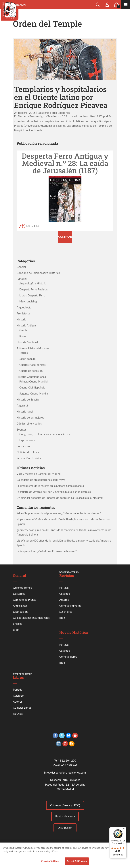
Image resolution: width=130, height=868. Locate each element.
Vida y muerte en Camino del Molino (39, 474)
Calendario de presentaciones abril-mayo (41, 480)
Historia (21, 319)
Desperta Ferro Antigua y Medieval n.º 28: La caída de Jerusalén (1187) (65, 163)
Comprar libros (68, 657)
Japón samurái (28, 359)
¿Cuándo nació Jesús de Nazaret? (81, 513)
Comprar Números (70, 606)
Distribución (20, 612)
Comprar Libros (22, 708)
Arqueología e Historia (33, 283)
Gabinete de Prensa (25, 600)
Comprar (65, 237)
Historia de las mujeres (30, 417)
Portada (64, 588)
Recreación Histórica (29, 458)
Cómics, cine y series (29, 423)
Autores (64, 600)
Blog (16, 630)
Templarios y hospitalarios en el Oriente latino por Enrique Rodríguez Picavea (61, 97)
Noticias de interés (28, 452)
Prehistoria (23, 313)
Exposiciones (27, 440)
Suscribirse (66, 612)
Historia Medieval (27, 342)
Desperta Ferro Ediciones (54, 113)
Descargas (19, 594)
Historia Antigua (26, 325)
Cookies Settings (50, 864)
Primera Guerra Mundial (34, 381)
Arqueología (24, 307)
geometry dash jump (29, 530)
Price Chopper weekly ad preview (37, 513)
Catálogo (65, 594)
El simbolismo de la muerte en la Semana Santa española (50, 486)
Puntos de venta (65, 816)
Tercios (24, 353)
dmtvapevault (25, 551)
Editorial (22, 279)
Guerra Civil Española (32, 387)
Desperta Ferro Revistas (34, 289)
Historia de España (28, 399)
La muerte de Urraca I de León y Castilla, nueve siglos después (54, 492)
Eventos (22, 429)
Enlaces (18, 624)
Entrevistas (23, 446)
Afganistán (23, 405)
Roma (23, 336)
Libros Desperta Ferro (32, 295)
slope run (22, 519)
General (21, 267)
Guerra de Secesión (31, 371)
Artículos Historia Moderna (33, 348)
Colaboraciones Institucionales (31, 618)
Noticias (18, 714)
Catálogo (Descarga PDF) (65, 805)
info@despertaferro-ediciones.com (65, 772)
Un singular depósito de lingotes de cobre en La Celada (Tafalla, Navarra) (60, 498)
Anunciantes (20, 606)
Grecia (23, 330)
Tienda (21, 4)
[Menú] (124, 829)
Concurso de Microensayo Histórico (38, 273)
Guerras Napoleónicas (32, 365)
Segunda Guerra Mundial (34, 393)
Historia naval (25, 411)
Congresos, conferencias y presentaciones (45, 434)
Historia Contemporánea (31, 377)
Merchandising (28, 301)
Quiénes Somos (22, 588)
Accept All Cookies (77, 864)
